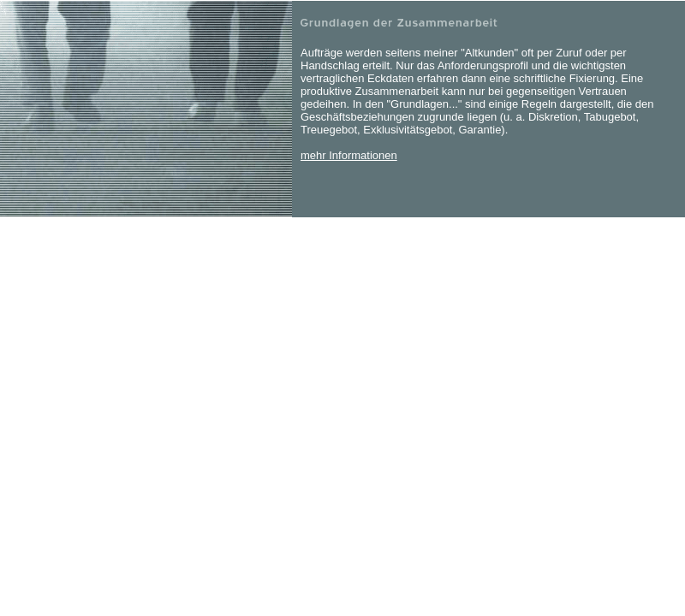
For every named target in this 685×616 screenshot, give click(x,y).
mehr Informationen (349, 155)
